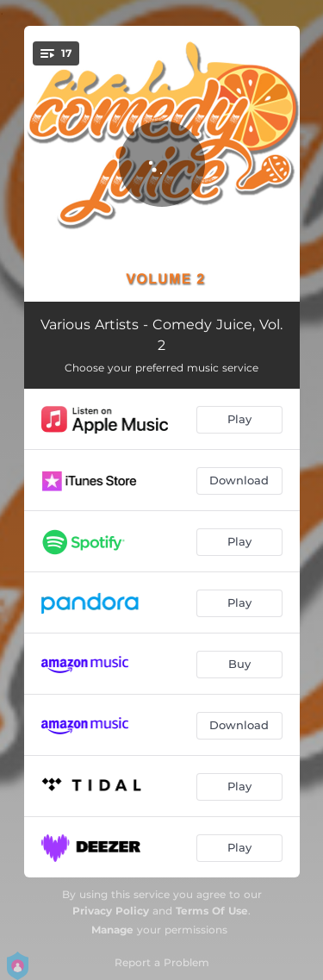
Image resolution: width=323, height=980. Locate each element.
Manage (112, 930)
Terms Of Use (212, 911)
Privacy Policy (111, 911)
